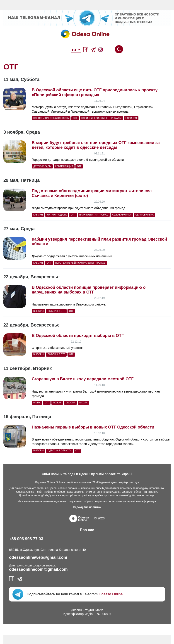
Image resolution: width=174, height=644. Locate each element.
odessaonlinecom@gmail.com (38, 569)
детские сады (42, 166)
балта (37, 403)
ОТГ (75, 118)
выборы (38, 311)
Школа (83, 403)
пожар (57, 403)
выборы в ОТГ (56, 311)
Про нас (87, 530)
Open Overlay (55, 50)
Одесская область (59, 451)
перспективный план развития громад (80, 263)
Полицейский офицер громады (101, 118)
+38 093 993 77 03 (26, 539)
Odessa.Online (111, 594)
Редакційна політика (87, 507)
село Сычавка (145, 215)
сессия (71, 403)
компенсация (64, 166)
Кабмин (38, 215)
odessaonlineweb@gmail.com (38, 557)
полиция (131, 118)
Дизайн (76, 610)
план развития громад (94, 215)
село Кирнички (122, 215)
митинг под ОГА (57, 215)
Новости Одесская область (51, 118)
